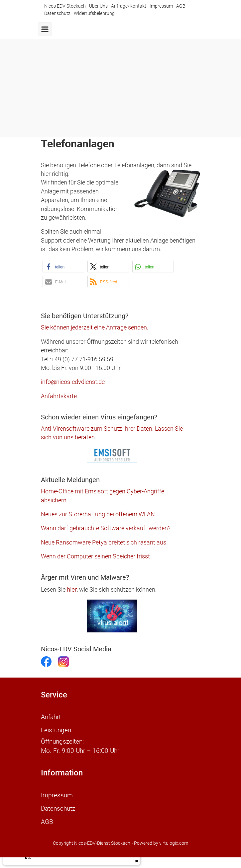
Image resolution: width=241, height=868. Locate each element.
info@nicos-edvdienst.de (73, 382)
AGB (181, 6)
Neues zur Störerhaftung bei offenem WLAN (98, 514)
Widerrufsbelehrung (94, 13)
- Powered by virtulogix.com (160, 843)
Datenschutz (57, 13)
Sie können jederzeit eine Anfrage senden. (95, 327)
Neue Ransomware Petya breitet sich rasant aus (104, 542)
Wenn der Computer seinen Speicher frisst (95, 556)
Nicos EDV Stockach (65, 6)
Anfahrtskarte (59, 396)
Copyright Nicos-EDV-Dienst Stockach (92, 843)
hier (72, 589)
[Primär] (45, 29)
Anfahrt (51, 717)
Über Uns (98, 6)
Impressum (161, 6)
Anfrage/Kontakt (129, 6)
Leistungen (56, 730)
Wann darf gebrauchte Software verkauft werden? (106, 528)
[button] (63, 267)
